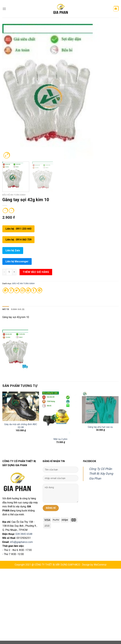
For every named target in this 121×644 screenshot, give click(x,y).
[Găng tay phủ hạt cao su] (100, 407)
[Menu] (4, 9)
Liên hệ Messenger (17, 261)
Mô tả (6, 309)
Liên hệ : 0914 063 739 (18, 240)
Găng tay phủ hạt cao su (100, 427)
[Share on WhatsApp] (5, 291)
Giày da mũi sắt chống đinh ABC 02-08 (21, 426)
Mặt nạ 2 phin (60, 439)
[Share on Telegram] (39, 291)
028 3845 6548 (24, 534)
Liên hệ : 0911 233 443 (18, 229)
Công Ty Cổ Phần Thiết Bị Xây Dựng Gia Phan (101, 474)
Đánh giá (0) (18, 309)
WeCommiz (100, 565)
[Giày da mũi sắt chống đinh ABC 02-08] (21, 406)
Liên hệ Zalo (13, 250)
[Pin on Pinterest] (28, 291)
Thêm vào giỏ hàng (36, 272)
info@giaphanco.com (21, 542)
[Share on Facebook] (11, 291)
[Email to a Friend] (22, 291)
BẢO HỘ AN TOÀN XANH (14, 195)
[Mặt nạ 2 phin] (60, 414)
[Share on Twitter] (17, 291)
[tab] (6, 309)
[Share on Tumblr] (34, 291)
